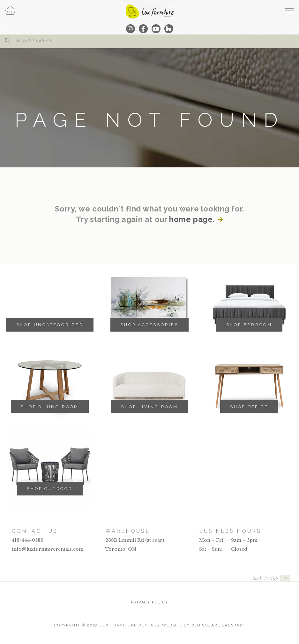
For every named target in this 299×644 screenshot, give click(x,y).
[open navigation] (289, 11)
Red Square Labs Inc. (218, 625)
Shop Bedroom (249, 325)
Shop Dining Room (50, 407)
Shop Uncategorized (50, 325)
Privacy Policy (150, 602)
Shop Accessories (149, 325)
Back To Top (265, 579)
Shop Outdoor (50, 489)
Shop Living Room (149, 407)
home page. (192, 219)
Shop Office (249, 407)
